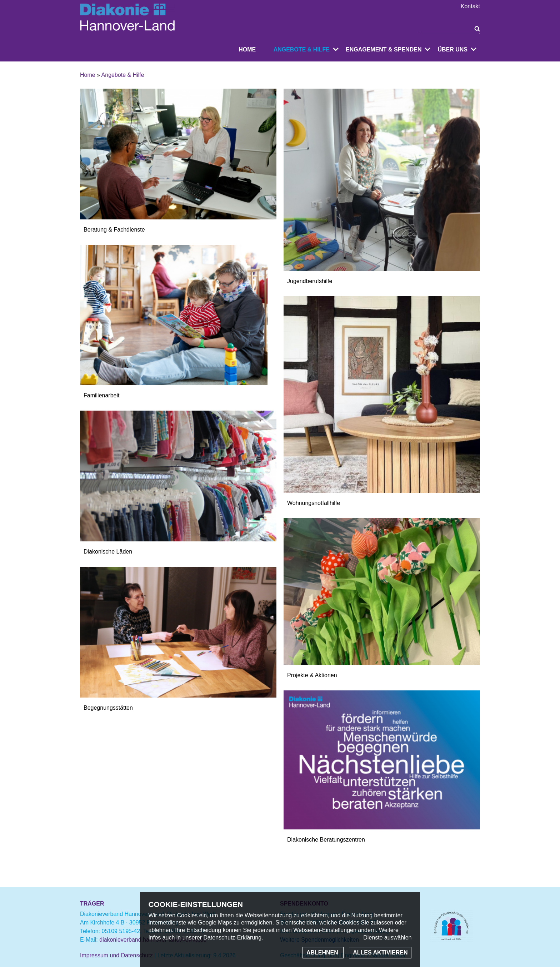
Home (247, 49)
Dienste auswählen (387, 938)
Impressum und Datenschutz (116, 955)
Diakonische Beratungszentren (326, 840)
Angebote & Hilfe (302, 49)
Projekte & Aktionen (312, 675)
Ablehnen (323, 953)
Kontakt (470, 6)
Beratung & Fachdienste (114, 230)
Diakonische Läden (108, 552)
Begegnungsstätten (108, 708)
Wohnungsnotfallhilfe (314, 503)
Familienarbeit (101, 395)
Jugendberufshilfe (310, 281)
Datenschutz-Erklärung (232, 938)
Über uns (452, 49)
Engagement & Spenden (384, 49)
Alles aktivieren (380, 953)
